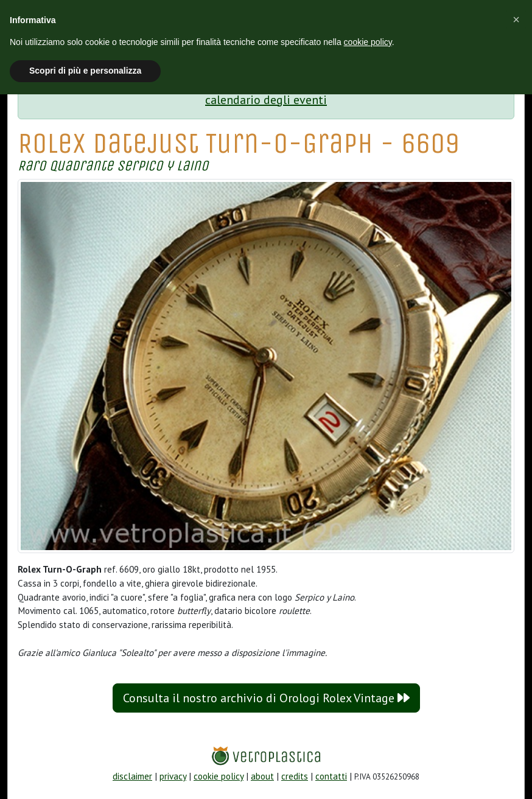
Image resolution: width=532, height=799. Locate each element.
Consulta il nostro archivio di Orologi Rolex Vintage (266, 698)
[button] (516, 19)
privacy (173, 776)
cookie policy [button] (368, 42)
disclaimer (132, 776)
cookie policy (219, 776)
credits (295, 776)
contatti (331, 776)
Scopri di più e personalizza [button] (85, 71)
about (262, 776)
